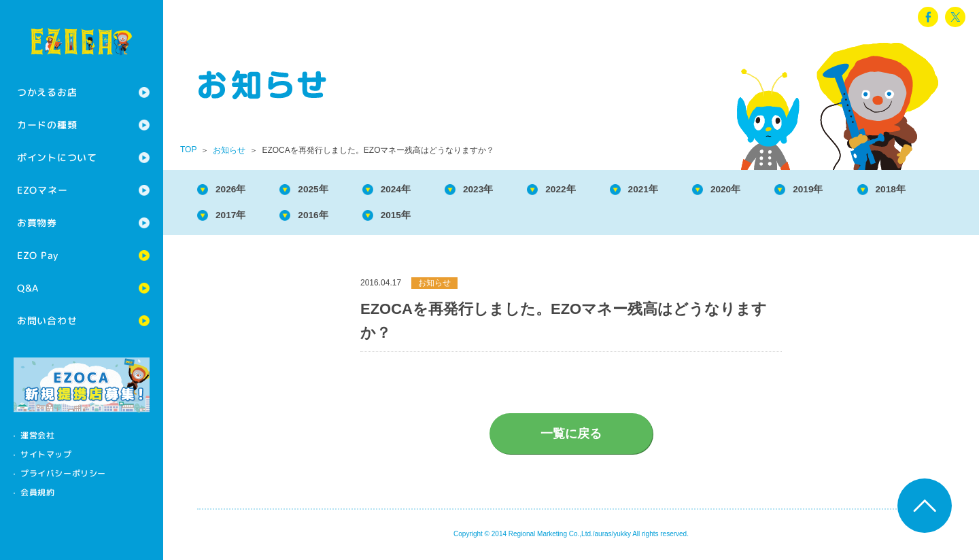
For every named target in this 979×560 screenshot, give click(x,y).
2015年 (504, 218)
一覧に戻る (571, 438)
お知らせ (229, 150)
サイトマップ (46, 454)
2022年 (593, 190)
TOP (188, 150)
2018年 (235, 218)
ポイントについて (57, 157)
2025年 (325, 190)
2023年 (504, 190)
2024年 (414, 190)
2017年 (325, 218)
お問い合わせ (47, 320)
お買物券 (37, 223)
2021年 (683, 190)
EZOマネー (42, 190)
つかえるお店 (47, 92)
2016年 (414, 218)
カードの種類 (47, 125)
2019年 (861, 190)
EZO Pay (38, 255)
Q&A (28, 288)
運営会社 (37, 435)
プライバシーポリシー (63, 473)
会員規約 (37, 492)
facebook (928, 17)
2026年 (235, 190)
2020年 (772, 190)
